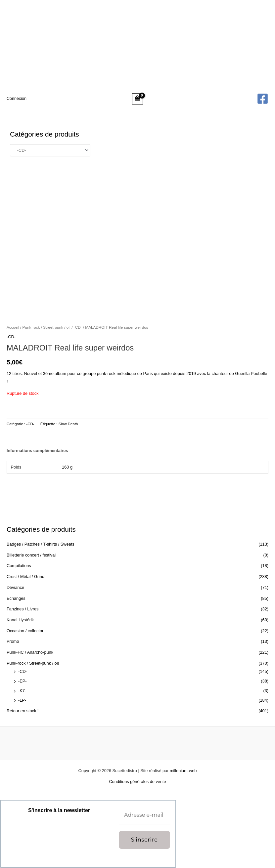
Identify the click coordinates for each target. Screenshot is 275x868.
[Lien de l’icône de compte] (17, 99)
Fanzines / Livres (23, 609)
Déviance (15, 587)
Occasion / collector (25, 631)
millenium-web (183, 771)
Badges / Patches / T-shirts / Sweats (41, 544)
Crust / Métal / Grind (25, 577)
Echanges (16, 598)
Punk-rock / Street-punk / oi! (33, 663)
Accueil (13, 327)
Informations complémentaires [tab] (37, 451)
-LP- (22, 700)
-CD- (23, 671)
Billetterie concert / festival (31, 555)
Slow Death (68, 424)
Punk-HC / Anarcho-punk (30, 652)
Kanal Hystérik (20, 620)
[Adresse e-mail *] (144, 815)
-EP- (23, 681)
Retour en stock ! (23, 711)
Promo (13, 641)
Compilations (19, 566)
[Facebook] (263, 99)
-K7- (22, 691)
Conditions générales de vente (137, 782)
